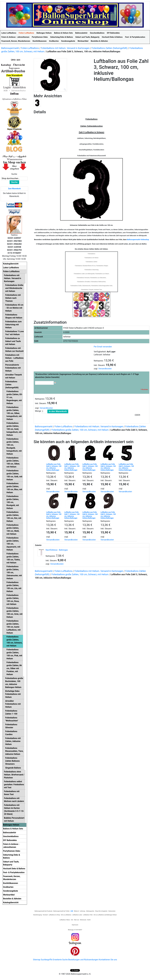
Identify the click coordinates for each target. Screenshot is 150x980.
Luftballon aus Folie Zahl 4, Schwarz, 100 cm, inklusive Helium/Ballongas (108, 467)
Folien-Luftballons (30, 48)
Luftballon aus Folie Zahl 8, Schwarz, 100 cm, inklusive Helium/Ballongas (90, 515)
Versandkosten (105, 369)
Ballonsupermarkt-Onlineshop (138, 240)
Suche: (14, 174)
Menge (38, 411)
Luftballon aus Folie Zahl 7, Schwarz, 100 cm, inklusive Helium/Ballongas (72, 515)
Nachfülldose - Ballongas (57, 550)
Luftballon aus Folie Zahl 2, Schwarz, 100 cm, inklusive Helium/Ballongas (90, 467)
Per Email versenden (103, 347)
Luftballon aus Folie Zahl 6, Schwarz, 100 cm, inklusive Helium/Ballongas (54, 515)
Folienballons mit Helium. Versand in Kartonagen (65, 48)
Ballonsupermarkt (10, 48)
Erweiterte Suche (60, 960)
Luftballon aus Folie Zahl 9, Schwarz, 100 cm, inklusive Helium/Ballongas (108, 515)
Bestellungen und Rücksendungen (83, 960)
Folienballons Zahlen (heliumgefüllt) (110, 48)
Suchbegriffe (47, 960)
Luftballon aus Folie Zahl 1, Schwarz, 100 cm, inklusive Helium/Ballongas (72, 467)
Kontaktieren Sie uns (108, 960)
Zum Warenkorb (14, 189)
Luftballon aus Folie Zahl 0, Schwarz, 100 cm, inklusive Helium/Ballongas (54, 467)
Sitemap (37, 960)
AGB (72, 911)
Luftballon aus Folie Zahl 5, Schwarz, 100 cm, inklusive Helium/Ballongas (126, 467)
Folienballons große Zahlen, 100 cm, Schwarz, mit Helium (80, 430)
